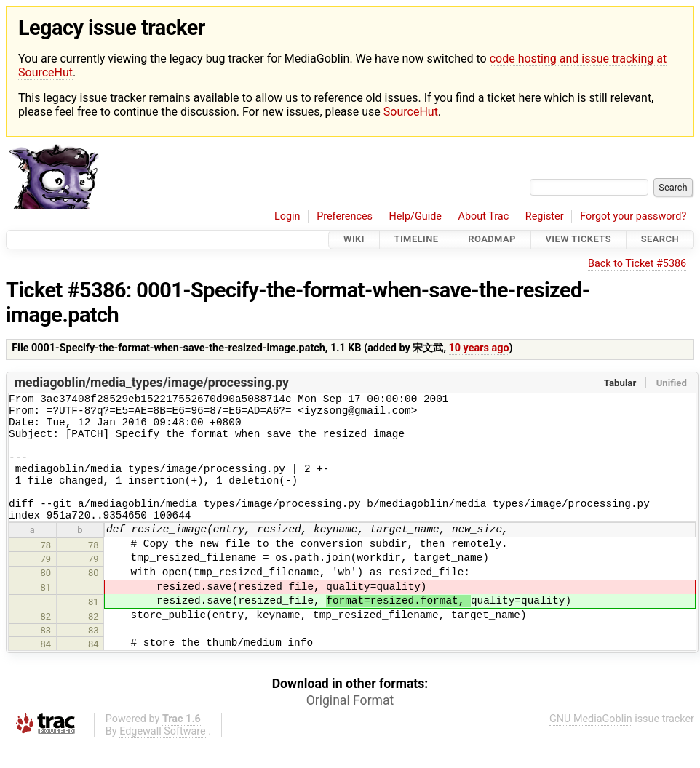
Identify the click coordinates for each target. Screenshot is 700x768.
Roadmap (492, 240)
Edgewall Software (163, 755)
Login (287, 216)
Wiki (354, 240)
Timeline (417, 240)
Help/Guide (415, 216)
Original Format (350, 724)
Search (660, 240)
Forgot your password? (633, 216)
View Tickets (578, 240)
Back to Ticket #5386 (637, 264)
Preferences (345, 216)
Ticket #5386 (66, 290)
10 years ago (479, 348)
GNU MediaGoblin (591, 743)
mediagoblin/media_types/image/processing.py (152, 383)
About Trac (484, 216)
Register (545, 216)
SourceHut (411, 112)
